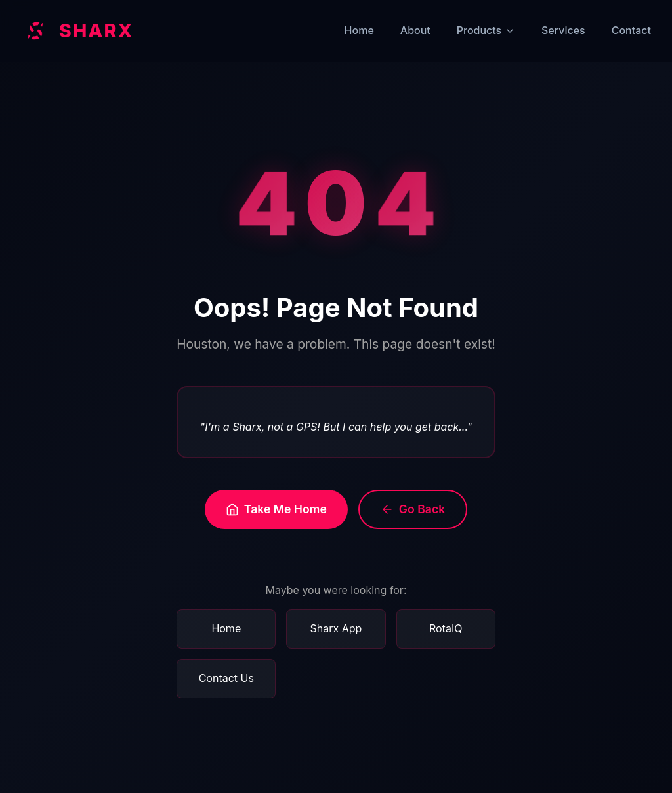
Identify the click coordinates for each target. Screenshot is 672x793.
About (415, 30)
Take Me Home (276, 509)
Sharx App (336, 628)
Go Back (413, 509)
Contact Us (226, 678)
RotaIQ (446, 628)
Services (563, 30)
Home (359, 30)
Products (486, 30)
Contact (631, 30)
